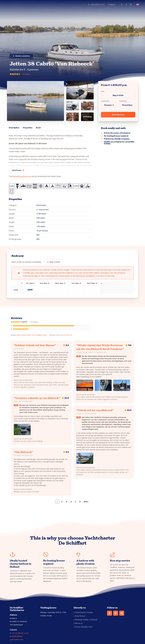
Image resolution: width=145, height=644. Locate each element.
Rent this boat (118, 115)
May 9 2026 (118, 95)
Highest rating (21, 335)
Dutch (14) (60, 335)
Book (38, 128)
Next (86, 502)
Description (14, 128)
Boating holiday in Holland (86, 620)
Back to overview (21, 56)
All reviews (26, 74)
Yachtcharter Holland (83, 612)
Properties (28, 128)
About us (78, 623)
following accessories (22, 176)
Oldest (45, 335)
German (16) (68, 335)
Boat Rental (79, 616)
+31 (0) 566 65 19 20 (20, 633)
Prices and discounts (83, 627)
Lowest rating (31, 335)
